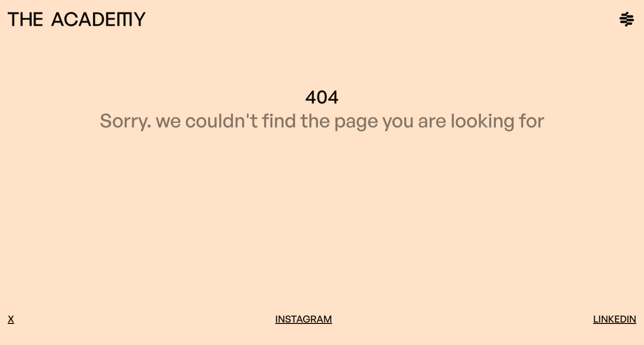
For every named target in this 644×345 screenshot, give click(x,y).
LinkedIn (615, 319)
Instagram (304, 319)
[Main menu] (627, 19)
